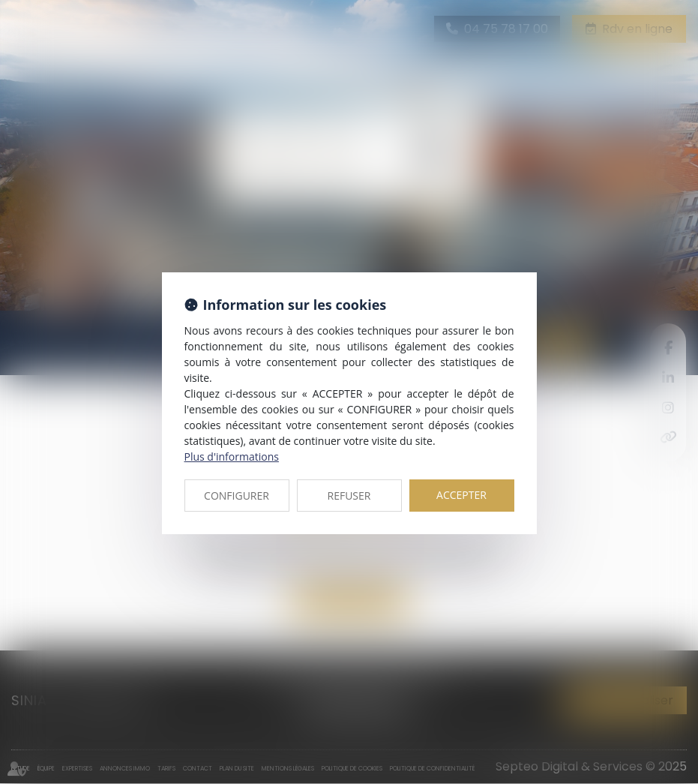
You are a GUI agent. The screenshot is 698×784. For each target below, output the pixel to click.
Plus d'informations (232, 457)
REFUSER (349, 496)
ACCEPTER (461, 495)
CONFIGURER (237, 496)
